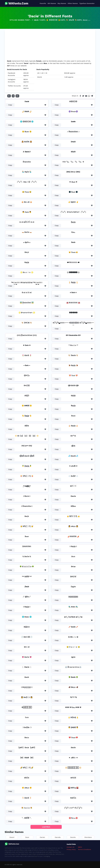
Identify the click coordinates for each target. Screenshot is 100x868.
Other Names (73, 3)
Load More (46, 827)
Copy (10, 105)
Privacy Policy (71, 849)
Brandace (88, 837)
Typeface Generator (87, 3)
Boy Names (62, 3)
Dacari (12, 837)
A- (9, 96)
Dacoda (58, 837)
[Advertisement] (50, 45)
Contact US (71, 847)
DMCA (80, 847)
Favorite (43, 3)
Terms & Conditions (85, 849)
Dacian (42, 837)
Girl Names (52, 3)
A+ (17, 96)
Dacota (73, 837)
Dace (27, 837)
